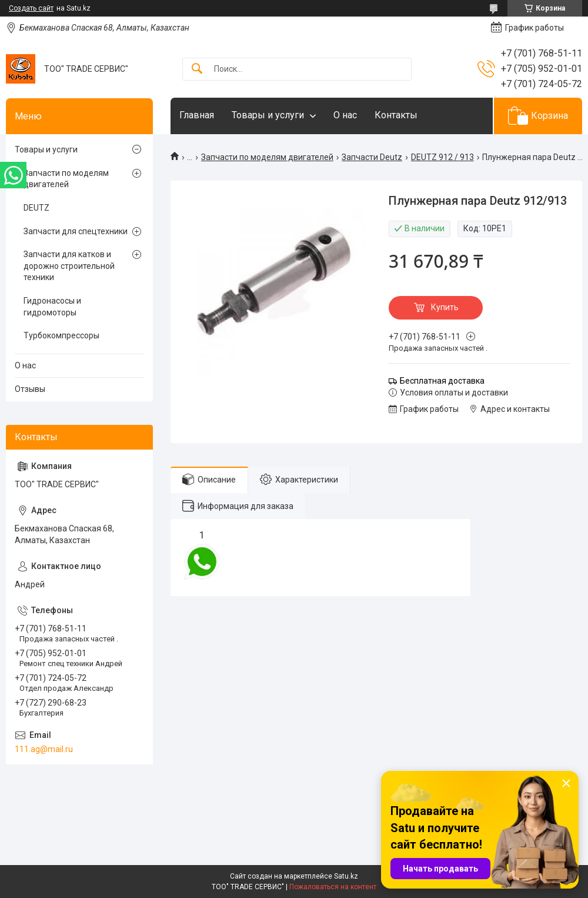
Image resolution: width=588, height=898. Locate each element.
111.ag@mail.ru (44, 749)
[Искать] (197, 69)
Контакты (396, 115)
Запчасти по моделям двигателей (267, 157)
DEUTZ (36, 208)
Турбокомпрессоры (61, 335)
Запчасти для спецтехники (76, 231)
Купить (445, 307)
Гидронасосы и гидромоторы (52, 307)
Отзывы (30, 389)
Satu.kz (346, 876)
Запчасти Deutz (372, 157)
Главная (197, 115)
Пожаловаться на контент (333, 887)
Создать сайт (31, 8)
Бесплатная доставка (442, 381)
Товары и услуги (268, 115)
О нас (345, 115)
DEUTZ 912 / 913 (442, 157)
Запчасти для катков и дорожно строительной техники (69, 266)
